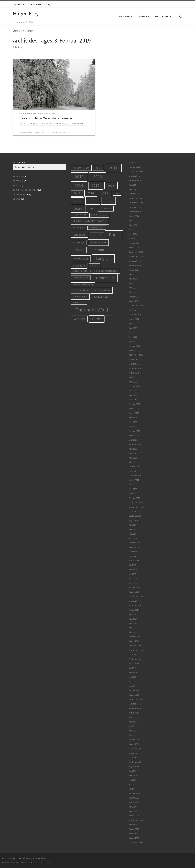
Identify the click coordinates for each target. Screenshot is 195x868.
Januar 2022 (134, 350)
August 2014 (134, 610)
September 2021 (136, 368)
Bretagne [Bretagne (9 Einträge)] (79, 228)
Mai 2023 (133, 283)
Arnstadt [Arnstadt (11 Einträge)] (106, 209)
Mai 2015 (133, 574)
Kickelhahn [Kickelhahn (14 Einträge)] (81, 259)
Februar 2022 (134, 346)
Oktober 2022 (135, 310)
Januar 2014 (134, 641)
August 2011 (134, 766)
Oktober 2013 (135, 655)
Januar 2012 (134, 744)
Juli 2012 (133, 717)
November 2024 (136, 203)
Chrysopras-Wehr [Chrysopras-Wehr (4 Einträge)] (97, 228)
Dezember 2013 (136, 646)
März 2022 (133, 341)
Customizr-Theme (44, 863)
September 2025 (136, 180)
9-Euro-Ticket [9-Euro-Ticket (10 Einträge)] (81, 168)
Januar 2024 (134, 248)
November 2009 (136, 820)
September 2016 (136, 516)
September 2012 (136, 708)
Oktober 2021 (135, 364)
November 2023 (136, 256)
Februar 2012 (134, 740)
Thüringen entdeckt (24, 190)
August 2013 (134, 664)
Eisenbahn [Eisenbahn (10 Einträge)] (80, 235)
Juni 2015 (133, 570)
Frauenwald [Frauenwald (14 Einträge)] (98, 243)
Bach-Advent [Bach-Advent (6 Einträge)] (79, 215)
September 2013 (136, 659)
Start (15, 31)
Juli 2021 (133, 377)
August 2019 (134, 413)
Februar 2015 (134, 588)
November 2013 (136, 650)
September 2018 (136, 444)
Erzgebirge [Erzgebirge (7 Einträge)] (79, 242)
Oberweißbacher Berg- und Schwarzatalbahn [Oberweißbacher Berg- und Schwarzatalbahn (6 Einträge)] (95, 271)
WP (17, 863)
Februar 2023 (134, 297)
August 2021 (134, 373)
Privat (16, 186)
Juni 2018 (133, 449)
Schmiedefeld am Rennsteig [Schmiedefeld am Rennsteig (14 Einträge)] (92, 290)
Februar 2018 (134, 467)
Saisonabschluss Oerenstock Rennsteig (46, 118)
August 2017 (134, 480)
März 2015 (133, 583)
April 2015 (133, 579)
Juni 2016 (133, 529)
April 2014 (133, 628)
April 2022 (133, 337)
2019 (21, 31)
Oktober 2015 (135, 556)
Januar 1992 (134, 834)
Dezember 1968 (136, 843)
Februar (29, 31)
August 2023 (134, 270)
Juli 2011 (133, 771)
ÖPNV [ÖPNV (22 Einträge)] (97, 319)
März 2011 (133, 789)
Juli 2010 (133, 807)
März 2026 (133, 163)
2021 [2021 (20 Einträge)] (78, 201)
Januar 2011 (134, 798)
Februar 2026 (134, 167)
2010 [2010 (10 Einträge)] (99, 168)
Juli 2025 (133, 185)
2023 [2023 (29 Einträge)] (109, 201)
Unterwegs (19, 195)
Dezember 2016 (136, 502)
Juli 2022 (133, 324)
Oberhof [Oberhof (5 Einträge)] (95, 266)
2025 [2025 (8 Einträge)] (92, 208)
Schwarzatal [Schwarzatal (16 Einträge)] (102, 297)
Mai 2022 (133, 333)
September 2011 (136, 762)
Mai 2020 (133, 400)
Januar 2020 (134, 409)
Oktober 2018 (135, 440)
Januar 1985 (134, 838)
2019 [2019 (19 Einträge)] (105, 193)
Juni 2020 (133, 395)
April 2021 (133, 382)
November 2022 (136, 306)
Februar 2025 (134, 194)
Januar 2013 (134, 695)
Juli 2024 (133, 221)
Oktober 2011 (135, 758)
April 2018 (133, 458)
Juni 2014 (133, 619)
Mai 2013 (133, 677)
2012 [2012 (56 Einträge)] (79, 177)
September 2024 (136, 212)
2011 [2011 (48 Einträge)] (113, 168)
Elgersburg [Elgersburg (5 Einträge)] (97, 235)
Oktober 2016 (135, 511)
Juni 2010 (133, 811)
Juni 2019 (133, 417)
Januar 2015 (134, 592)
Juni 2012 (133, 722)
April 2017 (133, 489)
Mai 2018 (133, 453)
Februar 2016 (134, 543)
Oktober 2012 (135, 704)
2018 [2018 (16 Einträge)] (91, 193)
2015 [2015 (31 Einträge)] (96, 186)
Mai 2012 (133, 726)
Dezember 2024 (136, 198)
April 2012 (133, 731)
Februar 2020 (134, 404)
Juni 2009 (133, 825)
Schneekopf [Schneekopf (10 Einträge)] (80, 297)
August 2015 (134, 561)
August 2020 (134, 391)
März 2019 (133, 426)
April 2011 (133, 784)
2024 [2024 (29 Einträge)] (78, 209)
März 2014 (133, 632)
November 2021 (136, 359)
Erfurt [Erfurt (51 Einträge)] (114, 235)
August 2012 (134, 713)
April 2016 (133, 538)
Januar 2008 (134, 829)
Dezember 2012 (136, 699)
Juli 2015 (133, 565)
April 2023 (133, 288)
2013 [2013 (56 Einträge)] (98, 177)
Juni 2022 (133, 328)
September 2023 (136, 265)
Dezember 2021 (136, 355)
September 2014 (136, 606)
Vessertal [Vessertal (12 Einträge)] (79, 319)
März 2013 (133, 686)
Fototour (18, 181)
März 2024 (133, 239)
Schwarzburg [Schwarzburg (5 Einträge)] (79, 302)
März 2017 (133, 494)
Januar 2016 (134, 547)
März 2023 (133, 292)
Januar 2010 (134, 816)
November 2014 (136, 597)
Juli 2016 (133, 525)
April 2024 (133, 234)
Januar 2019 (134, 435)
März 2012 (133, 735)
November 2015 (136, 552)
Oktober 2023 (135, 261)
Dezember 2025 (136, 172)
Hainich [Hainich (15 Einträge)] (79, 250)
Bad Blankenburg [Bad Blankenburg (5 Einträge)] (99, 215)
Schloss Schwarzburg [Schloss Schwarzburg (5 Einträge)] (83, 285)
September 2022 (136, 315)
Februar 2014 (134, 637)
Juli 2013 (133, 668)
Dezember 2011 (136, 749)
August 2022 (134, 319)
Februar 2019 (134, 431)
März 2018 (133, 462)
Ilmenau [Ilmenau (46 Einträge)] (98, 250)
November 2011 (136, 753)
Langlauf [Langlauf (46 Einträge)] (103, 259)
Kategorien (19, 162)
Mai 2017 (133, 485)
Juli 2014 (133, 614)
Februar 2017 (134, 498)
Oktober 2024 (135, 207)
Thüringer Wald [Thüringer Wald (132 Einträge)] (92, 310)
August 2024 (134, 216)
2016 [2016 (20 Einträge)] (111, 186)
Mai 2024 (133, 230)
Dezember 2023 (136, 252)
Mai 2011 (133, 780)
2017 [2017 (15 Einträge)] (77, 193)
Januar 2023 (134, 301)
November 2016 (136, 507)
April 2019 (133, 422)
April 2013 (133, 682)
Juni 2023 (133, 279)
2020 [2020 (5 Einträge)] (117, 193)
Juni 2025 (133, 189)
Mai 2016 (133, 534)
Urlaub (17, 199)
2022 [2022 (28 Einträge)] (93, 201)
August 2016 (134, 520)
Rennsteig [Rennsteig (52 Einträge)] (105, 278)
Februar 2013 (134, 690)
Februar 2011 (134, 793)
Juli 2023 (133, 274)
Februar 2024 (134, 243)
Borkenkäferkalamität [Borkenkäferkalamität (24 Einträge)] (90, 221)
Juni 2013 (133, 673)
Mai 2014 (133, 623)
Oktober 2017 (135, 471)
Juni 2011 (133, 775)
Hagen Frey (16, 858)
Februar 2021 (134, 386)
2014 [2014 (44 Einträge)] (79, 186)
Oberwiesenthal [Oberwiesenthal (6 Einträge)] (81, 278)
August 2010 (134, 802)
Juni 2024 (133, 225)
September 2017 (136, 476)
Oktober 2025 (135, 176)
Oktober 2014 (135, 601)
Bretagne (18, 177)
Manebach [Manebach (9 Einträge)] (79, 266)
